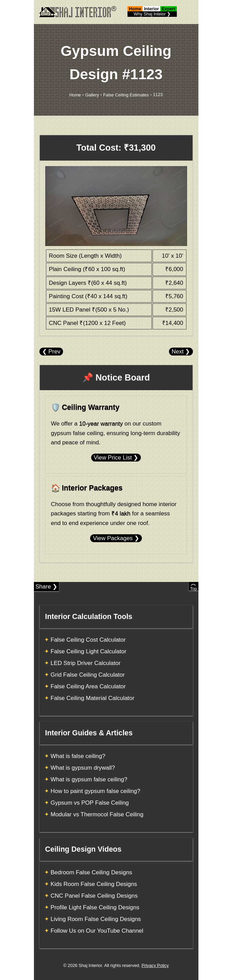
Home (75, 95)
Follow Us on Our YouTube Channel (97, 931)
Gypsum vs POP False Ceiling (90, 803)
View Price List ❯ (116, 458)
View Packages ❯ (116, 538)
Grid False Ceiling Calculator (88, 675)
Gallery (92, 95)
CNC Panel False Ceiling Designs (94, 896)
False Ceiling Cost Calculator (88, 640)
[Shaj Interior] (78, 12)
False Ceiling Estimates (126, 95)
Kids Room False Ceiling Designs (94, 884)
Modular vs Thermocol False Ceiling (97, 814)
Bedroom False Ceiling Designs (91, 872)
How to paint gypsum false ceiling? (96, 791)
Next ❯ (181, 352)
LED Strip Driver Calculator (86, 663)
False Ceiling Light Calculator (89, 651)
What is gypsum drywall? (83, 768)
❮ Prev (51, 352)
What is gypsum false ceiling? (89, 779)
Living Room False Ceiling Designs (96, 919)
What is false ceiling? (78, 756)
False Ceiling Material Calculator (93, 698)
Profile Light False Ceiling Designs (95, 907)
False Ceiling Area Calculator (88, 686)
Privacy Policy (155, 965)
